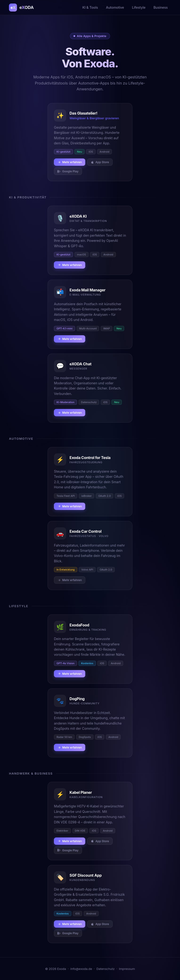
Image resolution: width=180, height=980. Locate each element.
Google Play (68, 171)
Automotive (115, 7)
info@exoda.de (81, 969)
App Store (100, 162)
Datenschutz (105, 969)
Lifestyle (139, 7)
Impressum (127, 969)
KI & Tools (90, 7)
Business (160, 7)
